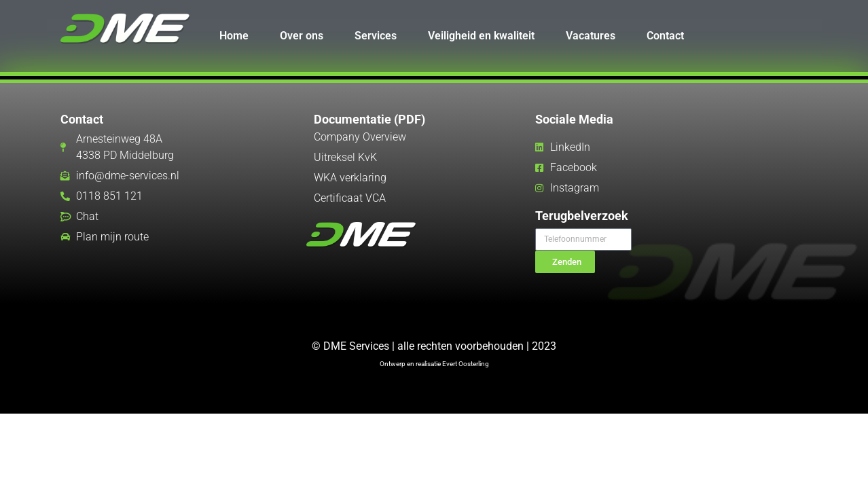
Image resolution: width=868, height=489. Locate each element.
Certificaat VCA (350, 198)
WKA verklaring (350, 178)
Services (376, 36)
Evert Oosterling (466, 364)
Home (234, 36)
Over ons (302, 36)
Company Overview (360, 137)
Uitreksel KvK (345, 157)
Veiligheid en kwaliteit (481, 36)
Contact (665, 36)
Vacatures (591, 36)
